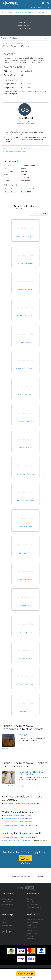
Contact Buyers (33, 904)
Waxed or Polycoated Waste (27, 803)
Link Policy (31, 939)
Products (14, 38)
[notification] (43, 3)
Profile (4, 38)
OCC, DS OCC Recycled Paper (27, 500)
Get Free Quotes (36, 7)
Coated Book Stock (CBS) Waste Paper (30, 237)
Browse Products (8, 904)
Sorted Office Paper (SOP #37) (27, 685)
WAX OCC (23, 735)
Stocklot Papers (25, 711)
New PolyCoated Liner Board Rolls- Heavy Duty (32, 773)
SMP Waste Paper (26, 606)
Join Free (30, 899)
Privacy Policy (32, 933)
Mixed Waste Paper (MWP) (26, 421)
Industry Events (33, 922)
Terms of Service (33, 928)
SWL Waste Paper (25, 632)
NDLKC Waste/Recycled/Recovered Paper (31, 474)
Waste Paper (9, 803)
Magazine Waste (26, 342)
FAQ (3, 920)
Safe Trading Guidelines (35, 920)
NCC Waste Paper (26, 448)
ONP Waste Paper (26, 553)
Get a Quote (25, 974)
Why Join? (31, 902)
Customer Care (7, 925)
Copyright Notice (33, 936)
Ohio (33, 786)
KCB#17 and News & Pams (26, 316)
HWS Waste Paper (26, 289)
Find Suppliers (6, 902)
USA (37, 786)
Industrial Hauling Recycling (12, 786)
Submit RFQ (25, 858)
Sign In (47, 7)
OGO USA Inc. (7, 749)
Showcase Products (34, 907)
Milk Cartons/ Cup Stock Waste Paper (30, 395)
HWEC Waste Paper (26, 263)
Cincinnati (27, 786)
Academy (31, 925)
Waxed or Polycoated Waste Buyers (21, 837)
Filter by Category (38, 214)
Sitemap (5, 922)
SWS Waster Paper (26, 658)
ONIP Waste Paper (26, 527)
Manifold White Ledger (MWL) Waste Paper (32, 369)
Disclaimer (31, 931)
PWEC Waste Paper (26, 579)
